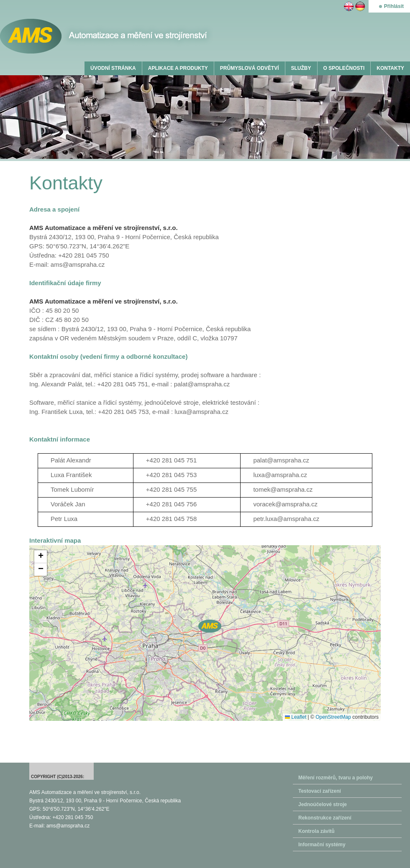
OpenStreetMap (333, 717)
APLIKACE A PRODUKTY (178, 68)
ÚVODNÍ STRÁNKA (113, 68)
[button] (210, 626)
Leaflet (296, 717)
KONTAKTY (390, 68)
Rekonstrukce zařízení (325, 818)
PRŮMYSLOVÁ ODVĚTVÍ (250, 68)
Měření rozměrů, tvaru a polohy (336, 778)
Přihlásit (394, 6)
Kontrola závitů (316, 831)
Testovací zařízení (320, 791)
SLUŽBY (301, 68)
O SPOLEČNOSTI (344, 68)
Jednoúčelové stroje (323, 804)
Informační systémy (322, 845)
